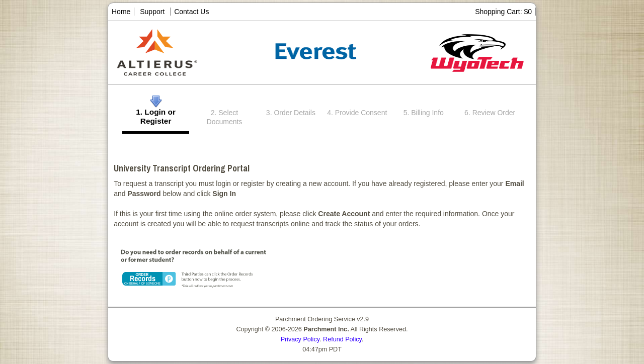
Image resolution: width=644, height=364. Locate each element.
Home (121, 12)
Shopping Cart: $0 (503, 12)
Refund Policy (342, 339)
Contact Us (191, 12)
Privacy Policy (300, 339)
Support (152, 12)
